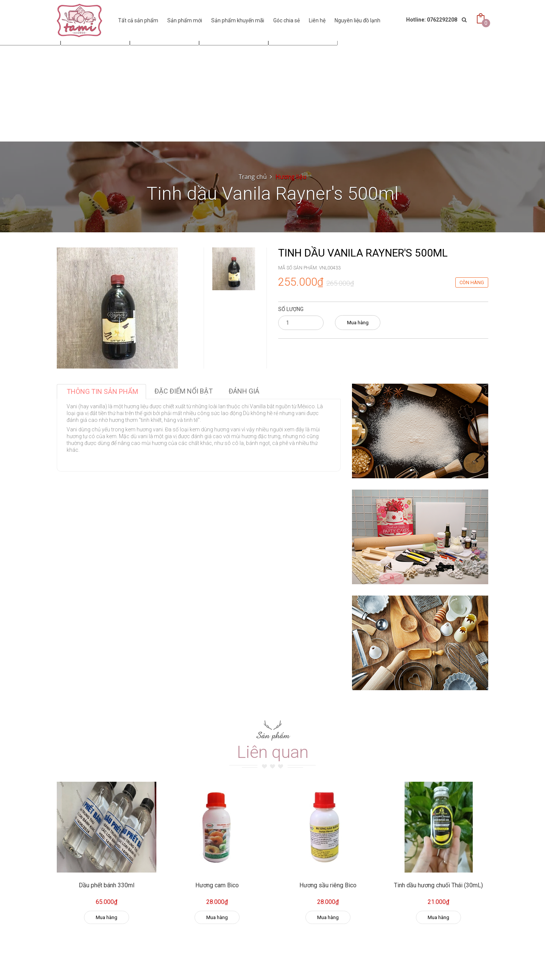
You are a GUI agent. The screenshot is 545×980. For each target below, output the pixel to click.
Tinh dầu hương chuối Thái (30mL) (438, 885)
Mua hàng (358, 323)
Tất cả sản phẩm (138, 20)
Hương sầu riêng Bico (328, 885)
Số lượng (291, 309)
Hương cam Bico (217, 885)
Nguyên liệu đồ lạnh (357, 20)
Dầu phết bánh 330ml (107, 885)
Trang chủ (253, 177)
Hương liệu (291, 177)
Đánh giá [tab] (244, 391)
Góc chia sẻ (287, 20)
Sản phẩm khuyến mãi (238, 20)
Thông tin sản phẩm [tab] (102, 391)
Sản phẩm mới (185, 20)
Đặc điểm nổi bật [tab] (184, 391)
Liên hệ (317, 20)
